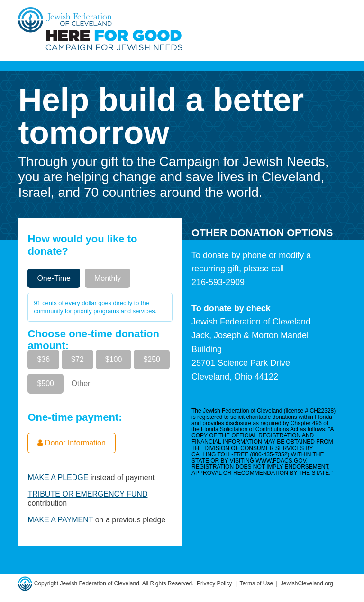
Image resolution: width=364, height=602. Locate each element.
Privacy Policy (214, 583)
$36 (43, 359)
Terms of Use (257, 583)
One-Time (54, 278)
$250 (152, 359)
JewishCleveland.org (307, 583)
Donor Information (72, 443)
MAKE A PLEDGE (58, 477)
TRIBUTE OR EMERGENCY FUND (87, 494)
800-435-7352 (270, 454)
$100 (114, 359)
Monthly (108, 278)
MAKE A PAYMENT (60, 520)
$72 (77, 359)
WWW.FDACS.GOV (281, 461)
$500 (45, 384)
